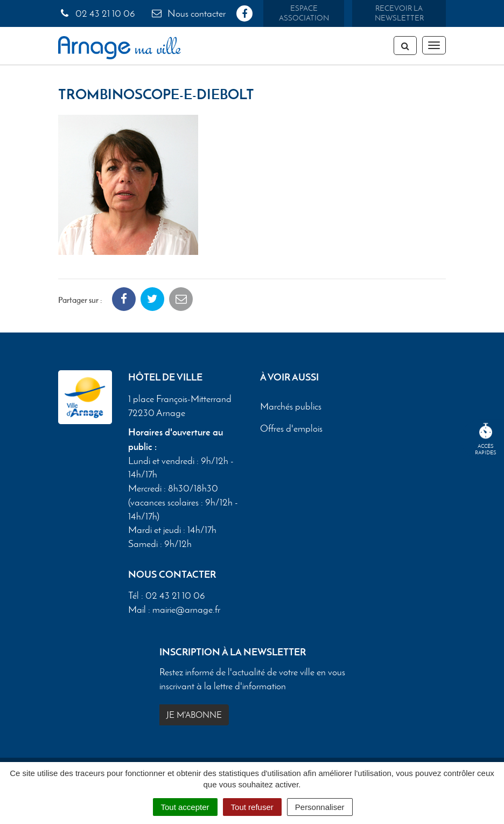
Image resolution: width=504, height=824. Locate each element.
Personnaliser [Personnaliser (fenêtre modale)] (320, 807)
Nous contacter (188, 13)
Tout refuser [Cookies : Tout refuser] (252, 807)
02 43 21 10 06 (97, 13)
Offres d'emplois (291, 428)
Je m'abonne (194, 715)
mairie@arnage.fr (186, 610)
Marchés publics (291, 406)
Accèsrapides (486, 439)
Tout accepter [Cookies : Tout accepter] (185, 807)
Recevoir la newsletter (399, 13)
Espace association (304, 13)
